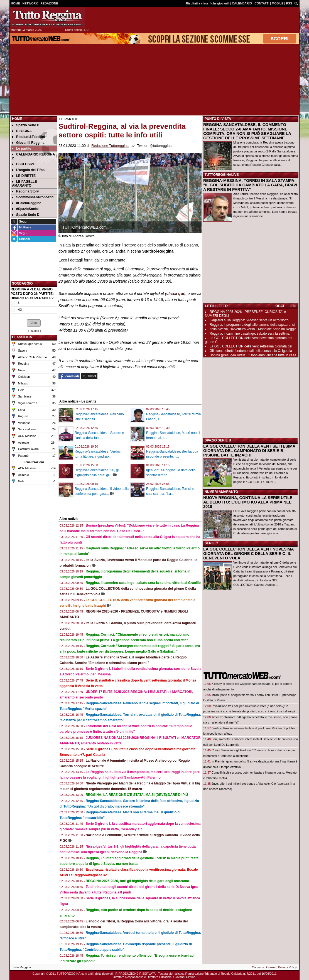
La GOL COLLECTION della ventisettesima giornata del (251, 346)
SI (19, 303)
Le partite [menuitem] (22, 149)
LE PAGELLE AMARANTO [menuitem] (24, 184)
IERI (293, 306)
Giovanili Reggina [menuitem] (28, 143)
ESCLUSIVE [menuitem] (24, 164)
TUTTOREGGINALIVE (222, 175)
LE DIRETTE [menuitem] (24, 176)
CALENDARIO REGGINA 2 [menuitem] (33, 156)
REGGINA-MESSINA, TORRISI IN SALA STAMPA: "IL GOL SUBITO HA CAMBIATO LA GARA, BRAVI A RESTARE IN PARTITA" (250, 185)
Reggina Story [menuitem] (25, 191)
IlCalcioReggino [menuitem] (27, 203)
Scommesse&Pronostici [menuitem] (33, 197)
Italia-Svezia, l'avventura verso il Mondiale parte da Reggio (253, 329)
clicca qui (175, 293)
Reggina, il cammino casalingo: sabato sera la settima (250, 334)
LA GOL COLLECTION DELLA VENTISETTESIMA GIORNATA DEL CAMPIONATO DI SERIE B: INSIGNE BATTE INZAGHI (249, 451)
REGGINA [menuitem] (22, 131)
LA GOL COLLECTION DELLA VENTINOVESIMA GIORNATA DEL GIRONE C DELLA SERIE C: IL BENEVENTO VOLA (248, 554)
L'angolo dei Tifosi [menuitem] (29, 170)
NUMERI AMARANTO (221, 492)
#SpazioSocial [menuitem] (25, 209)
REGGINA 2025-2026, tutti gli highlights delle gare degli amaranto (138, 881)
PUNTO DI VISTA (218, 119)
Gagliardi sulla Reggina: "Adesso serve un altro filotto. (249, 320)
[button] (34, 323)
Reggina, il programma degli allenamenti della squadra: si (252, 325)
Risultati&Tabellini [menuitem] (29, 137)
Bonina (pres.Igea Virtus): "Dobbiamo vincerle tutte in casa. (253, 355)
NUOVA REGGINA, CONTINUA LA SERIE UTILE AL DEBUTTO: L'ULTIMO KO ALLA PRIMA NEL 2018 (248, 502)
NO (20, 310)
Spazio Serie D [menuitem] (26, 215)
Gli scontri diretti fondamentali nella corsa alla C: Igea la (251, 351)
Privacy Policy (287, 967)
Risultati (34, 331)
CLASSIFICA (22, 337)
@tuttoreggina (160, 146)
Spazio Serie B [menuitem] (26, 125)
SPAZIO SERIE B (218, 440)
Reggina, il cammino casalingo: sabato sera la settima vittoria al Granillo (143, 583)
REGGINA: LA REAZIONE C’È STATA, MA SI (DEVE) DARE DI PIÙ (137, 795)
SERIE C (211, 543)
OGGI (280, 306)
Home (17, 119)
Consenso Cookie (264, 967)
